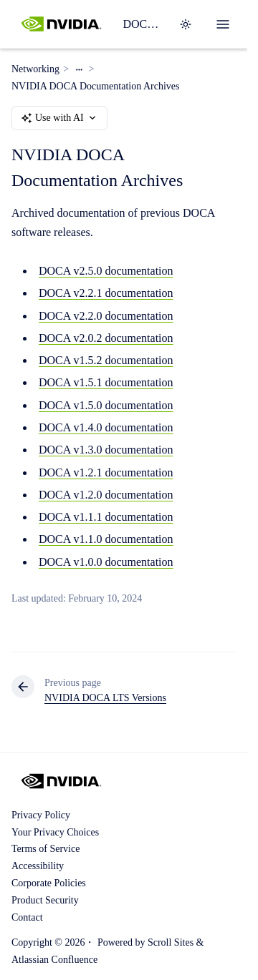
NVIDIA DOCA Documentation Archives (95, 86)
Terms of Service (46, 849)
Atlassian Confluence (54, 960)
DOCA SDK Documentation (142, 24)
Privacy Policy (41, 815)
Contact (27, 917)
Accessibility (38, 866)
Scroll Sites (171, 942)
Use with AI (59, 118)
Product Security (45, 900)
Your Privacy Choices (55, 832)
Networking (35, 69)
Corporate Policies (49, 883)
